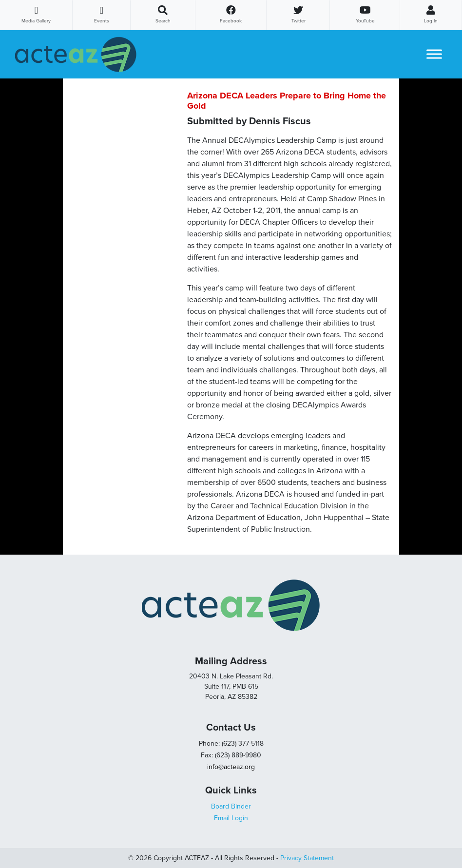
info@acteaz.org (231, 767)
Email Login (231, 818)
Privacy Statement (307, 858)
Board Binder (231, 806)
